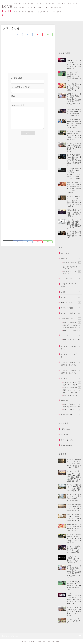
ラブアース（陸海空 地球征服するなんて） (71, 364)
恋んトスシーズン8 (72, 393)
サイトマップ (66, 435)
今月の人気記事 (66, 445)
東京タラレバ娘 (56, 8)
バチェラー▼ (73, 3)
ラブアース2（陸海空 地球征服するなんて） (71, 372)
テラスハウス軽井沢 (71, 313)
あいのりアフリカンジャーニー (72, 272)
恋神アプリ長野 (72, 409)
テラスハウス (71, 297)
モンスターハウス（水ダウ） (24, 3)
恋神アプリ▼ (43, 8)
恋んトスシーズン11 (72, 382)
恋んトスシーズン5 (72, 385)
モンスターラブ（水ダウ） (46, 3)
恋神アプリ (71, 400)
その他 (71, 292)
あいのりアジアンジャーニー (72, 263)
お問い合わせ (66, 429)
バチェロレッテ (71, 335)
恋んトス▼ (32, 8)
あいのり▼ (61, 3)
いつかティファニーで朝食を (24, 12)
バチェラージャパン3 (72, 325)
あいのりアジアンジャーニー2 (72, 268)
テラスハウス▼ (19, 8)
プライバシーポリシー (69, 440)
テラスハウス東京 (71, 308)
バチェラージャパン (71, 319)
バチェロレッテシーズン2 (72, 340)
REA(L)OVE (57, 12)
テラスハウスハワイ (71, 302)
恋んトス (71, 378)
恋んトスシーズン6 (72, 388)
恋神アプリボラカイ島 (72, 407)
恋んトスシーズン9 (72, 395)
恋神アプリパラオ (72, 404)
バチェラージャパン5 (72, 330)
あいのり (71, 258)
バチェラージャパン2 (72, 323)
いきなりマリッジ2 (43, 12)
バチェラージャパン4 (72, 328)
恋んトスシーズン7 (72, 390)
